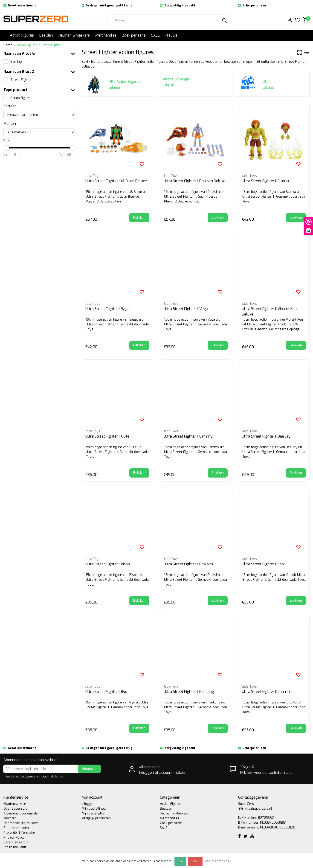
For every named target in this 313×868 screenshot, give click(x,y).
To (61, 155)
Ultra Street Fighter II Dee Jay (266, 436)
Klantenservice (15, 804)
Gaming (16, 62)
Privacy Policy (14, 838)
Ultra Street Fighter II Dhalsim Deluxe (194, 181)
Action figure (20, 98)
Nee (195, 861)
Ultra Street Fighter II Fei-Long (189, 692)
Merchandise (106, 35)
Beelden (46, 35)
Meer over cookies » (218, 861)
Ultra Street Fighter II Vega (186, 309)
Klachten (10, 818)
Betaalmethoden (16, 828)
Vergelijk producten (96, 818)
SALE (155, 35)
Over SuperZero (16, 809)
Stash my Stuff (15, 847)
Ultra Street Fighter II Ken (263, 564)
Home (8, 45)
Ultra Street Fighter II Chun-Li (266, 692)
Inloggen (88, 804)
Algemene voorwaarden (22, 813)
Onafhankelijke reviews (21, 823)
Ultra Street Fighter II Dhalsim (188, 564)
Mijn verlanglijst (94, 813)
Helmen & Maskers (74, 35)
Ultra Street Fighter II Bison (108, 564)
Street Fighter (51, 45)
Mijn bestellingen (94, 809)
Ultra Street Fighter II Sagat (108, 309)
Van (6, 155)
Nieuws (171, 35)
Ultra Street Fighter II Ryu (106, 692)
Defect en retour (16, 842)
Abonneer (89, 769)
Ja (180, 861)
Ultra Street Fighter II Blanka (265, 181)
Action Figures (22, 35)
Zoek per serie (134, 35)
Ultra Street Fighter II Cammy (188, 436)
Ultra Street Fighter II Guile (107, 436)
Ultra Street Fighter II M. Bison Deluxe (116, 181)
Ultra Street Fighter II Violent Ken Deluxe (269, 312)
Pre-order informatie (19, 833)
